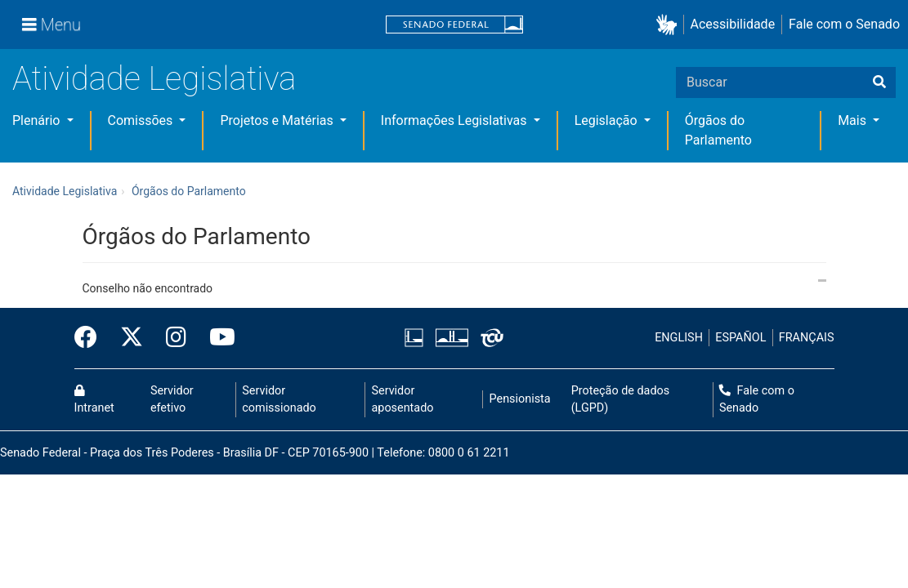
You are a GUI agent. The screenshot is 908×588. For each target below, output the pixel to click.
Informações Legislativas (456, 120)
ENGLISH (679, 338)
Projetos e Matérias (278, 120)
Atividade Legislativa (154, 79)
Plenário (38, 120)
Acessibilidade (733, 24)
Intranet (94, 400)
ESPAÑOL (740, 338)
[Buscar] (879, 82)
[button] (670, 25)
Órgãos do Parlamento (189, 191)
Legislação (608, 120)
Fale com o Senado (844, 24)
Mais (854, 120)
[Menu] (51, 24)
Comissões (142, 120)
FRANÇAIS (807, 338)
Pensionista (520, 399)
